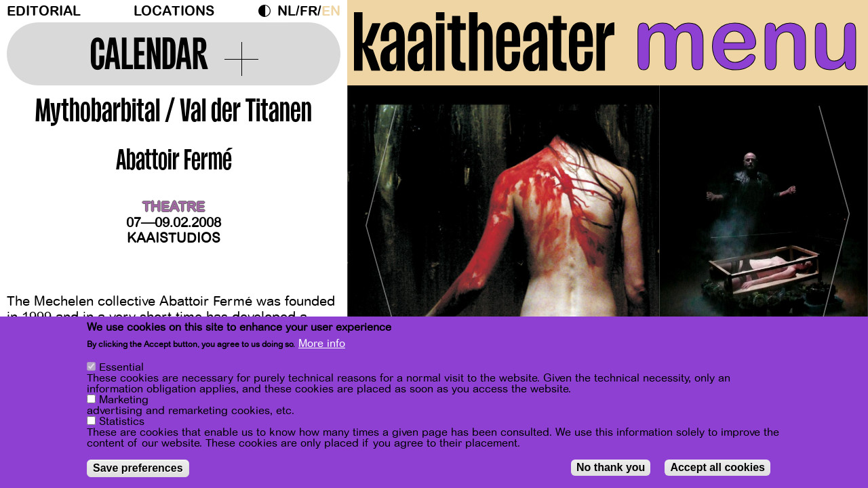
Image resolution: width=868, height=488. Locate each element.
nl (287, 11)
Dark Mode (268, 11)
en (331, 11)
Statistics (122, 422)
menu (747, 41)
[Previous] (381, 220)
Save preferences (138, 468)
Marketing (124, 400)
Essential (121, 367)
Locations (174, 11)
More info (322, 344)
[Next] (834, 220)
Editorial (44, 11)
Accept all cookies (717, 467)
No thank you (611, 467)
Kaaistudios (174, 238)
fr (309, 11)
